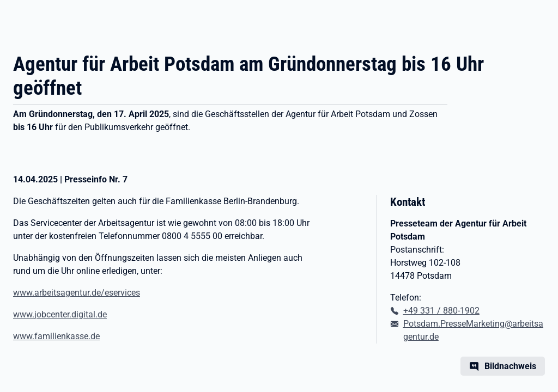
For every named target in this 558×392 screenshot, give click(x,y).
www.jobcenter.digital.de (60, 314)
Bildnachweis (510, 366)
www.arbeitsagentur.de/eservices (77, 293)
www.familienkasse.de (56, 336)
